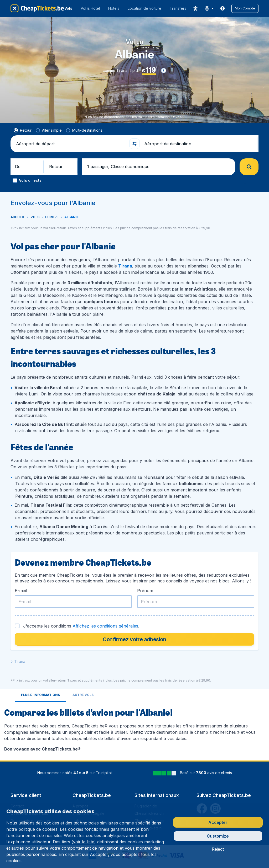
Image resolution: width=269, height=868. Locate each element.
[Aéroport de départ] (70, 144)
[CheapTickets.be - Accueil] (37, 8)
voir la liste (84, 842)
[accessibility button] (195, 8)
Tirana (125, 266)
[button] (245, 8)
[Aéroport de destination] (199, 144)
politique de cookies (38, 829)
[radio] (23, 130)
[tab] (40, 595)
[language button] (209, 8)
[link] (223, 8)
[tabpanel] (134, 628)
